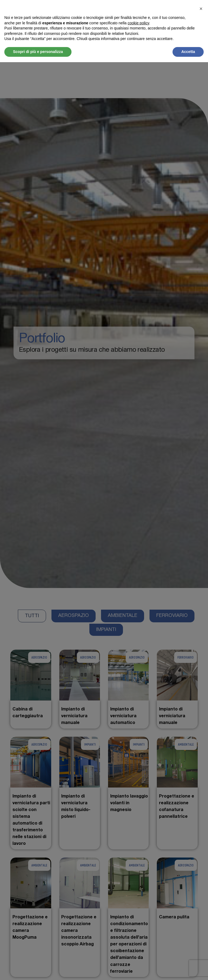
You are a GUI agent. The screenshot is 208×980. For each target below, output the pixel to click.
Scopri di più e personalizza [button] (38, 52)
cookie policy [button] (138, 23)
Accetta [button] (188, 52)
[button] (201, 9)
